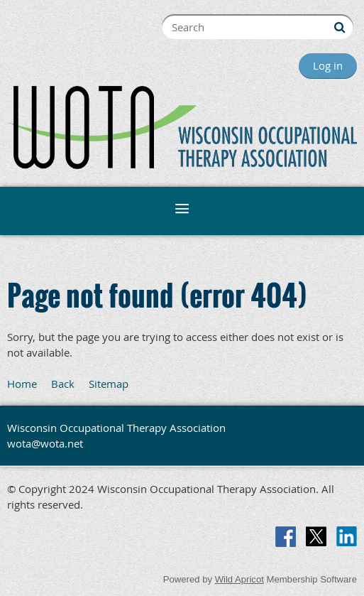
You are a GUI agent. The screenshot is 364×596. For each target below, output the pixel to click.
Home (22, 384)
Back (63, 384)
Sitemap (109, 384)
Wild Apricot (239, 579)
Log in (328, 65)
